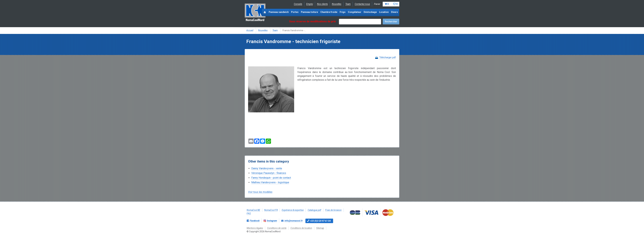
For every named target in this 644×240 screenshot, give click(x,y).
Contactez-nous (362, 4)
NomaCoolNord (255, 13)
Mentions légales (255, 228)
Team (348, 4)
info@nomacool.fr (294, 221)
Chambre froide (329, 12)
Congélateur (355, 12)
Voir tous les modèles (260, 192)
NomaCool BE (253, 210)
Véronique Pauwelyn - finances (269, 173)
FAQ (249, 213)
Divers (395, 12)
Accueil (250, 30)
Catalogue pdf (314, 210)
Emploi (310, 4)
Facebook (255, 221)
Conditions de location (301, 228)
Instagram (272, 221)
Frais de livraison (333, 210)
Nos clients (322, 4)
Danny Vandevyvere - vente (267, 168)
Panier (387, 4)
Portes (295, 12)
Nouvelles (337, 4)
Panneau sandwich (279, 12)
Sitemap (320, 228)
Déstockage (370, 12)
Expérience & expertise (293, 210)
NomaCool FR (271, 210)
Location (384, 12)
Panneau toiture (309, 12)
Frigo (343, 12)
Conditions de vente (277, 228)
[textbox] (360, 22)
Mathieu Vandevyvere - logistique (270, 182)
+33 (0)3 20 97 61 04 (320, 221)
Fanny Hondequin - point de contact (271, 178)
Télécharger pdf (388, 57)
